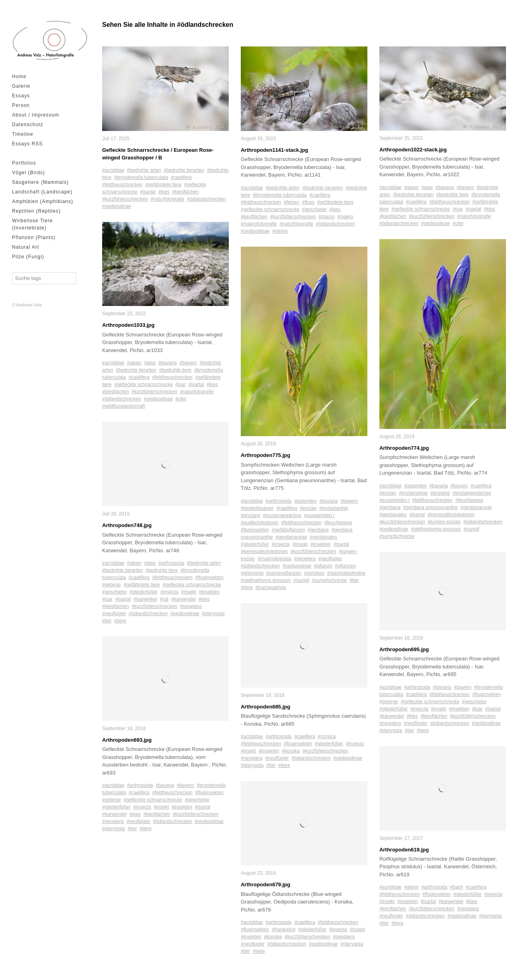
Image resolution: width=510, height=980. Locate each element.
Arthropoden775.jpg (266, 456)
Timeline (23, 134)
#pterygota (213, 614)
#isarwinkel (145, 600)
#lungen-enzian (444, 522)
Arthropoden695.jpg (404, 649)
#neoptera (191, 607)
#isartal (148, 192)
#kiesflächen (186, 192)
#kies (164, 192)
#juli (164, 600)
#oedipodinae (117, 206)
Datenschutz (28, 125)
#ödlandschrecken (206, 199)
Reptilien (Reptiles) (36, 211)
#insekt (189, 592)
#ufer (181, 399)
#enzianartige (334, 508)
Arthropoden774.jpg (404, 448)
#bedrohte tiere (175, 370)
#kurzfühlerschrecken (125, 199)
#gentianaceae (291, 537)
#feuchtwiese (338, 523)
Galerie (21, 86)
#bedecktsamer (257, 508)
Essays (21, 96)
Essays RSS (27, 144)
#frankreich (283, 930)
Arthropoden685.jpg (266, 707)
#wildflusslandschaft (124, 406)
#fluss (308, 202)
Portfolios (24, 163)
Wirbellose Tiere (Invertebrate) (32, 224)
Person (21, 105)
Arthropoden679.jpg (266, 885)
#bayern (188, 363)
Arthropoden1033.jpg (128, 325)
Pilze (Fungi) (28, 257)
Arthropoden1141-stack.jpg (274, 150)
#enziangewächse (282, 515)
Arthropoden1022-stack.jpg (413, 150)
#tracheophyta (271, 588)
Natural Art (26, 247)
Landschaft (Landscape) (42, 192)
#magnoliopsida (274, 559)
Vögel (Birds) (28, 173)
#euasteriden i (319, 515)
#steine (280, 231)
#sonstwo (314, 573)
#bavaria (167, 363)
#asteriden (305, 501)
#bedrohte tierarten (184, 170)
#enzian (308, 508)
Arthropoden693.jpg (127, 740)
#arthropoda (171, 563)
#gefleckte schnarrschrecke (143, 385)
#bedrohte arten (144, 170)
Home (19, 76)
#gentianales (323, 537)
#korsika (291, 751)
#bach (457, 887)
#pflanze (323, 566)
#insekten (209, 592)
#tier (107, 621)
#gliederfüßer (144, 592)
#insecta (169, 592)
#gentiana (318, 530)
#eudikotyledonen (260, 523)
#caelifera (181, 177)
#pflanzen (345, 566)
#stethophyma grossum (266, 580)
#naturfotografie (167, 199)
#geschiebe (114, 592)
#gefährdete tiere (163, 185)
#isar (181, 385)
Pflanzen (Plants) (34, 237)
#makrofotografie (259, 224)
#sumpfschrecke (329, 580)
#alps (150, 363)
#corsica (327, 737)
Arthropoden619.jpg (404, 850)
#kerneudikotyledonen (264, 551)
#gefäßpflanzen (288, 530)
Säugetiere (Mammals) (40, 182)
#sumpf (301, 580)
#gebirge (112, 585)
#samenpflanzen (284, 573)
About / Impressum (36, 115)
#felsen (291, 202)
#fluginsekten (209, 578)
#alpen (134, 363)
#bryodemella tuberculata (141, 177)
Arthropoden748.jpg (127, 526)
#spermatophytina (346, 573)
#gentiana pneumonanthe (430, 507)
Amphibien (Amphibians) (43, 201)
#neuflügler (114, 614)
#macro (327, 217)
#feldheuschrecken (122, 185)
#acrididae (113, 170)
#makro (345, 217)
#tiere (120, 621)
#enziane (251, 515)
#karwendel (183, 600)
